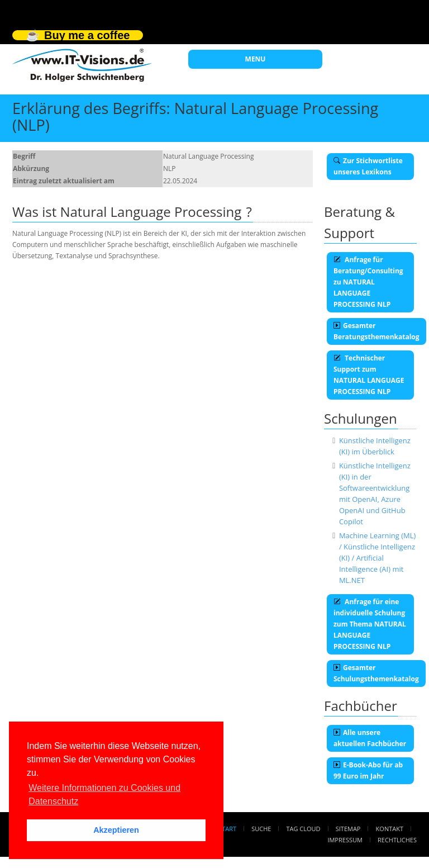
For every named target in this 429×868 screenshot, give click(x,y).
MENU (256, 59)
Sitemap (348, 829)
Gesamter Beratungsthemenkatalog (376, 331)
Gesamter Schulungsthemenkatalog (376, 673)
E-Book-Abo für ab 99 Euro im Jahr (368, 770)
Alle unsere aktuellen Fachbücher (370, 738)
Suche (261, 829)
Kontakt (390, 829)
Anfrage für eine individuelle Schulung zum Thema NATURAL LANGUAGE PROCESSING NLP (370, 624)
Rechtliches (397, 840)
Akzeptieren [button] (116, 830)
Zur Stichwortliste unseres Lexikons (368, 166)
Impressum (345, 840)
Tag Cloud (304, 829)
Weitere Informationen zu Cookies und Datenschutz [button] (104, 795)
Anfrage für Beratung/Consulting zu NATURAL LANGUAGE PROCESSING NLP (368, 282)
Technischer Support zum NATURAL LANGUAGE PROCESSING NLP (369, 375)
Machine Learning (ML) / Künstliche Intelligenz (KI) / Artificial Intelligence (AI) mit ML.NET (377, 558)
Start (227, 829)
